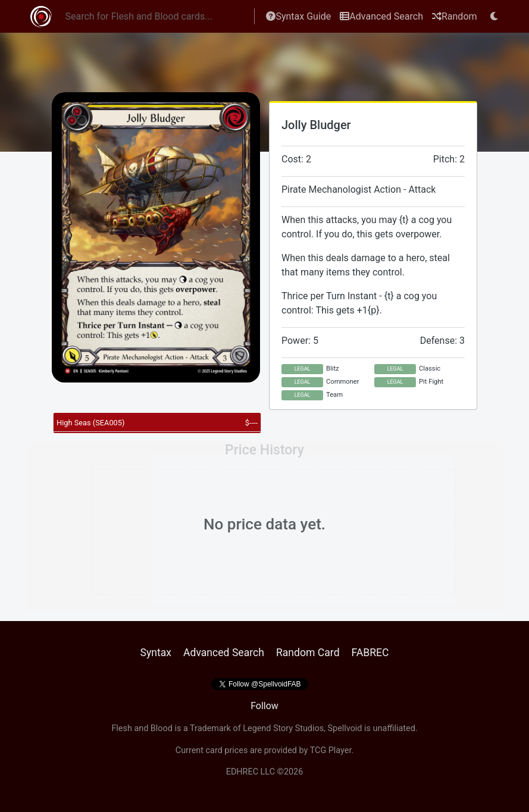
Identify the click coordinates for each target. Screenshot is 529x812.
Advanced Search (381, 16)
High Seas (90, 423)
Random (455, 16)
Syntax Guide (298, 16)
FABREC (370, 653)
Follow (264, 706)
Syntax (156, 653)
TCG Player (331, 750)
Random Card (308, 653)
